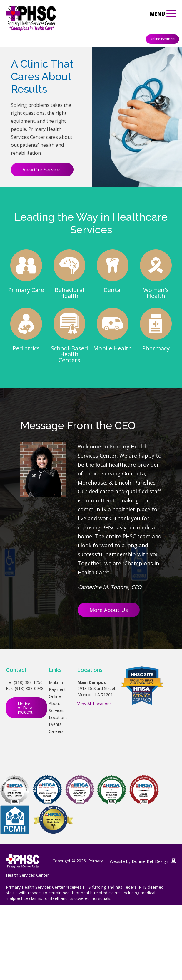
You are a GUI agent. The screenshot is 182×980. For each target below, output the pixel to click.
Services (57, 785)
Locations (58, 792)
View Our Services (42, 244)
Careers (56, 806)
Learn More (117, 91)
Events (55, 799)
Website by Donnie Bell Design (143, 936)
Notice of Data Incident (25, 782)
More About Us (109, 684)
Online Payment (162, 39)
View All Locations (95, 778)
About (55, 778)
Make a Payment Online (57, 764)
